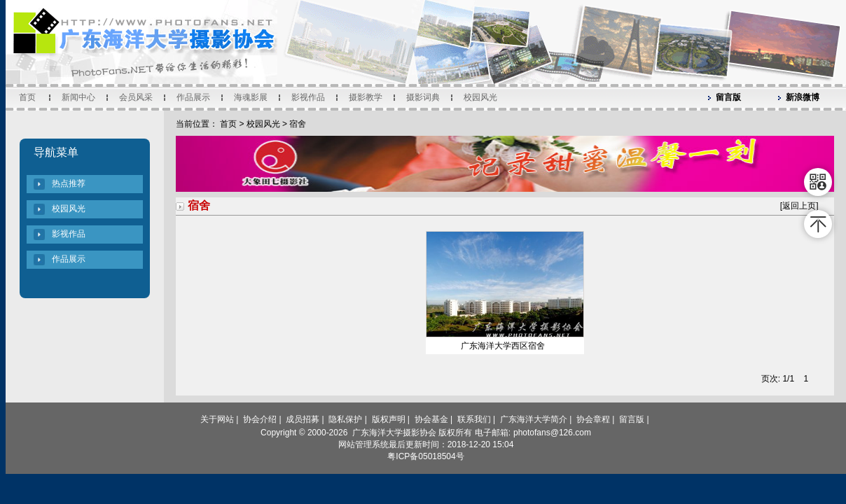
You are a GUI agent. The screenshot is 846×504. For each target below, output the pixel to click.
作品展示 (193, 97)
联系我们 (474, 419)
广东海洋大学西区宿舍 (503, 346)
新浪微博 (803, 97)
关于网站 (217, 419)
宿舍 (298, 124)
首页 (27, 97)
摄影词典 (423, 97)
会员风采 (136, 97)
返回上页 (799, 206)
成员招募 (303, 419)
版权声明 (389, 419)
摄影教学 (366, 97)
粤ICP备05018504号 (425, 456)
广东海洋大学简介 (534, 419)
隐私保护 (345, 419)
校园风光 (480, 97)
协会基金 (431, 419)
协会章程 (593, 419)
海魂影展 (251, 97)
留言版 (728, 97)
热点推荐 (69, 183)
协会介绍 (260, 419)
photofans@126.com (552, 433)
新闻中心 (78, 97)
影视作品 (308, 97)
